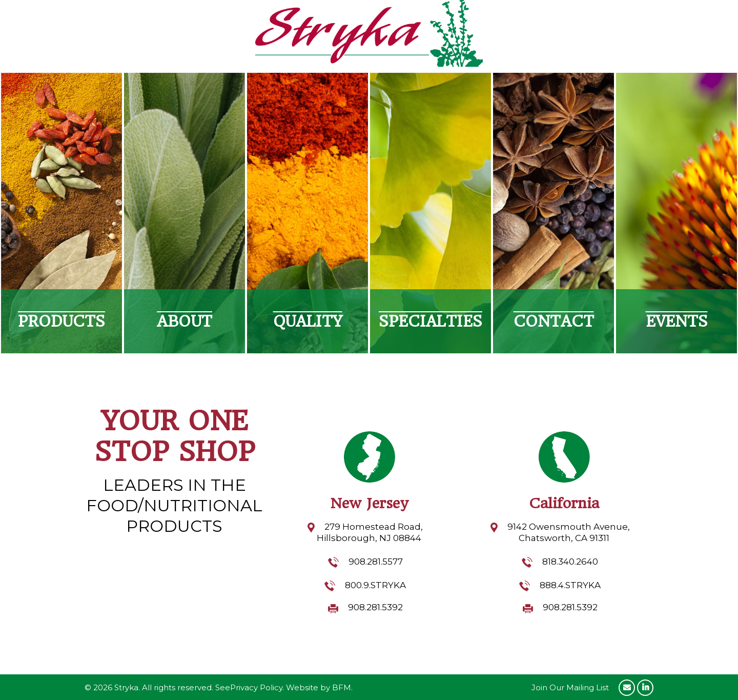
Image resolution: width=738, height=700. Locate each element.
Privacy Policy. (257, 687)
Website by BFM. (319, 687)
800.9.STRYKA (375, 585)
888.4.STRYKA (570, 585)
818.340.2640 (570, 562)
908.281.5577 (376, 562)
